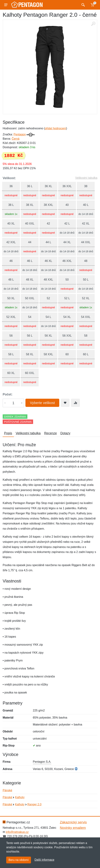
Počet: (8, 394)
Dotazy (65, 433)
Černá (16, 139)
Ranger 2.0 (34, 804)
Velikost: (9, 178)
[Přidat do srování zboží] (75, 403)
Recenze (50, 433)
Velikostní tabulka (86, 178)
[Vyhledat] (83, 5)
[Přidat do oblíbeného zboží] (65, 403)
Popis (8, 433)
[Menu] (6, 5)
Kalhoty (20, 797)
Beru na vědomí (19, 860)
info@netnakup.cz (17, 832)
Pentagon (20, 134)
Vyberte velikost (42, 403)
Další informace (44, 860)
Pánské (7, 790)
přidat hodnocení (55, 128)
